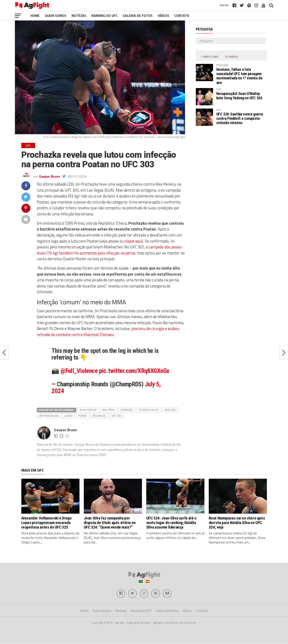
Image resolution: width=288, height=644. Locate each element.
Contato (182, 16)
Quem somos (56, 16)
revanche (99, 416)
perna (83, 416)
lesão (69, 416)
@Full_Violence (79, 371)
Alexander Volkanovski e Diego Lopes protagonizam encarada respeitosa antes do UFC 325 (47, 523)
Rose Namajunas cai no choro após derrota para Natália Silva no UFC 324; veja (237, 523)
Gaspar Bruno (50, 176)
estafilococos (149, 410)
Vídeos (163, 16)
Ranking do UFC (104, 16)
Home (35, 16)
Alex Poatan (88, 410)
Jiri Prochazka (49, 416)
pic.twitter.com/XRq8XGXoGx (134, 371)
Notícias (79, 16)
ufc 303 (116, 416)
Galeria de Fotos (138, 16)
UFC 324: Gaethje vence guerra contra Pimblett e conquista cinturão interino (240, 118)
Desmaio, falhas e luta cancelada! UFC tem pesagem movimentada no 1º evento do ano (239, 76)
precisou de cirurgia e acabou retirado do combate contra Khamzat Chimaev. (108, 331)
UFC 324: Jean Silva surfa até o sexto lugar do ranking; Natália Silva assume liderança (171, 523)
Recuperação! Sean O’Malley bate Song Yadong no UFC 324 (239, 96)
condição (127, 410)
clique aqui (133, 241)
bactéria (108, 410)
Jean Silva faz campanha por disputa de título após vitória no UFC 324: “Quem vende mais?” (110, 523)
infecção (170, 410)
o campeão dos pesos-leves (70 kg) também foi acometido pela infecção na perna (110, 250)
